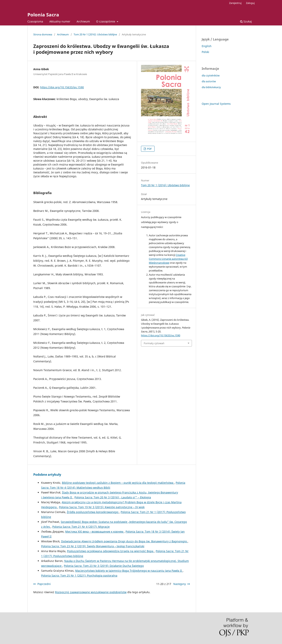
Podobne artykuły (47, 475)
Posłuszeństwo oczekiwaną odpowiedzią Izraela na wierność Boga (111, 551)
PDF (149, 149)
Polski (205, 52)
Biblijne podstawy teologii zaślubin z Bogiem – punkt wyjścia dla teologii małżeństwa (118, 483)
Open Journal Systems (216, 104)
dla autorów (209, 81)
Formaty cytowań (154, 343)
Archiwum (83, 21)
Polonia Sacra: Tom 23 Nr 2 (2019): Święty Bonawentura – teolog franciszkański (93, 546)
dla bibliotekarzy (211, 87)
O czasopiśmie (106, 21)
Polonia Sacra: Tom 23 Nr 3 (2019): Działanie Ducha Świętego (104, 566)
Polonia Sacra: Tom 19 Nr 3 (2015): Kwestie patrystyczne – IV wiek (102, 507)
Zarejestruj (235, 3)
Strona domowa (43, 34)
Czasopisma (35, 21)
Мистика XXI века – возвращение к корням (95, 532)
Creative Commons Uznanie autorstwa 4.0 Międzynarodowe (168, 259)
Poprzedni (44, 584)
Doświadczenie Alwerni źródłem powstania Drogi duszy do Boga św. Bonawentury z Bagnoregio (124, 541)
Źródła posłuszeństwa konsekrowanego (93, 512)
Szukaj (246, 21)
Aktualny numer (60, 21)
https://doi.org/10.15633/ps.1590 (62, 87)
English (207, 46)
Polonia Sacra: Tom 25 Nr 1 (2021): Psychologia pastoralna (79, 575)
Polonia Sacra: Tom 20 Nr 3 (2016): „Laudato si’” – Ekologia (113, 497)
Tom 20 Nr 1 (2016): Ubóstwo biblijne (95, 34)
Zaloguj (250, 3)
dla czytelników (211, 75)
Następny (180, 584)
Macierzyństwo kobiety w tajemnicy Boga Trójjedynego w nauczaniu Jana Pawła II (129, 571)
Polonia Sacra (43, 15)
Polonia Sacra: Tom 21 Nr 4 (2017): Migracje (81, 527)
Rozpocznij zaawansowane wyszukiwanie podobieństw (91, 592)
